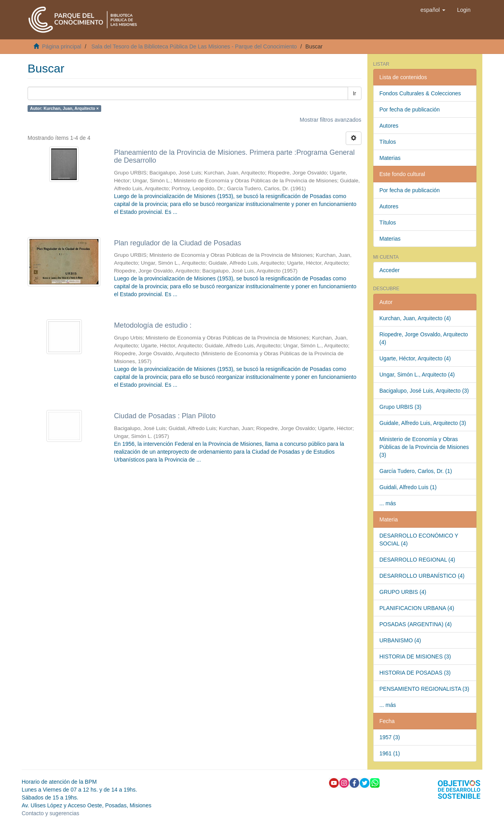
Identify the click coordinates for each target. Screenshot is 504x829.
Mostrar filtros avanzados (330, 120)
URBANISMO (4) (400, 640)
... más (388, 503)
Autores (389, 126)
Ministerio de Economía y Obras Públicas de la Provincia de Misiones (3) (424, 447)
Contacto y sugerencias (50, 813)
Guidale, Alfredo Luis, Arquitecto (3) (423, 423)
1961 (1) (390, 753)
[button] (433, 10)
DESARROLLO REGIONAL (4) (417, 560)
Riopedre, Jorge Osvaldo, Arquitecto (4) (424, 338)
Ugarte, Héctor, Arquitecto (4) (415, 358)
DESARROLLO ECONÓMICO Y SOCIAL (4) (419, 540)
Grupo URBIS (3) (401, 407)
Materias (390, 158)
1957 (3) (390, 737)
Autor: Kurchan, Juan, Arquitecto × (64, 108)
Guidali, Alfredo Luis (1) (408, 487)
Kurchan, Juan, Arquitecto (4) (415, 318)
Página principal (62, 46)
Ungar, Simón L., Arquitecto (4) (417, 375)
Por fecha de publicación (410, 109)
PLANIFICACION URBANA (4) (417, 608)
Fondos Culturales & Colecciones (420, 93)
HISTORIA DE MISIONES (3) (415, 657)
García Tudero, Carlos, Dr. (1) (416, 471)
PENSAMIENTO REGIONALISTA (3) (424, 689)
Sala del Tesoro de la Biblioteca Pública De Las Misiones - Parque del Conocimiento (194, 46)
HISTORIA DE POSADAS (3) (415, 673)
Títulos (388, 142)
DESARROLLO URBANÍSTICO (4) (422, 576)
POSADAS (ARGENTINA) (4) (416, 624)
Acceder (390, 270)
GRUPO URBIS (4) (403, 592)
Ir (355, 93)
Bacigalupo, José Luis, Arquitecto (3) (424, 391)
